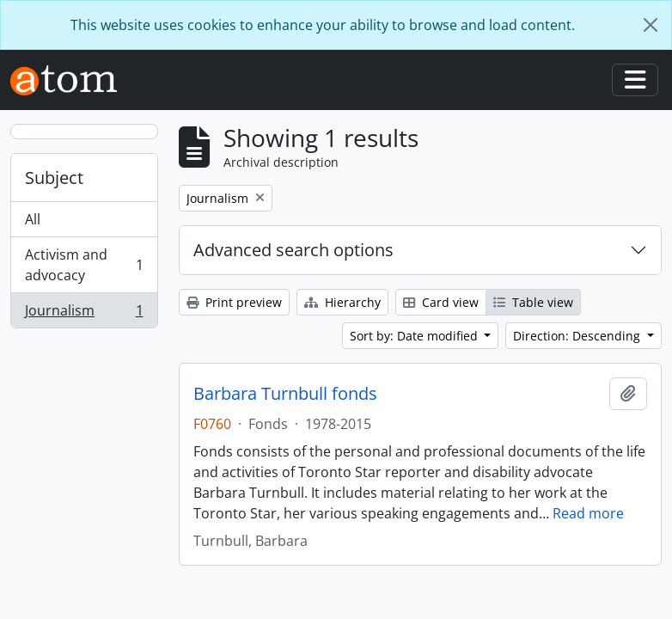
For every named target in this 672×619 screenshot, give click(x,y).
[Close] (651, 25)
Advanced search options (293, 250)
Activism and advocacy (84, 265)
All (33, 219)
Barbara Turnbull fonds (285, 394)
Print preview (234, 302)
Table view (533, 302)
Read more (588, 513)
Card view (441, 302)
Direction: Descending (578, 336)
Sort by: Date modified (415, 336)
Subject (54, 178)
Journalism (84, 314)
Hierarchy (342, 302)
